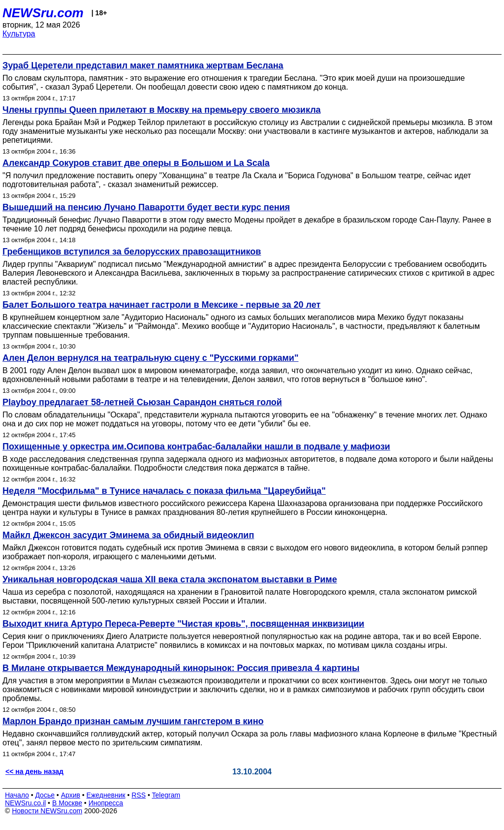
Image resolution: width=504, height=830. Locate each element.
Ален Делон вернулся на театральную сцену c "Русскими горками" (150, 358)
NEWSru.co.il (25, 803)
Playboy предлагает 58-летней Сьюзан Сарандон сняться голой (142, 402)
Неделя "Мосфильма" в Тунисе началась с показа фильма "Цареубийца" (164, 491)
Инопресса (106, 803)
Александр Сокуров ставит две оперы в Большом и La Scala (136, 163)
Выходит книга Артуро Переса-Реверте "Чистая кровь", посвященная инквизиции (183, 624)
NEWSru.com (43, 13)
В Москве (67, 803)
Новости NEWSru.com (47, 811)
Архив (71, 795)
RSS (139, 795)
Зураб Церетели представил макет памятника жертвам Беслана (143, 65)
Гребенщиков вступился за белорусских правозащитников (132, 252)
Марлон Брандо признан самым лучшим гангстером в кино (133, 721)
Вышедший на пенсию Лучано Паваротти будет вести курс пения (146, 207)
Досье (45, 795)
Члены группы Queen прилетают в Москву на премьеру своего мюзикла (162, 110)
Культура (19, 34)
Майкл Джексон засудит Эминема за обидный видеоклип (128, 535)
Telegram (166, 795)
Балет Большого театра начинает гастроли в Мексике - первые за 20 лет (161, 305)
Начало (17, 795)
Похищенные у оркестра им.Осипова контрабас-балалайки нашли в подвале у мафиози (196, 447)
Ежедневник (106, 795)
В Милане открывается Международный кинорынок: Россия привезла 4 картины (181, 668)
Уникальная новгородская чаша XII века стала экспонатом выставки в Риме (170, 579)
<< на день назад (34, 771)
